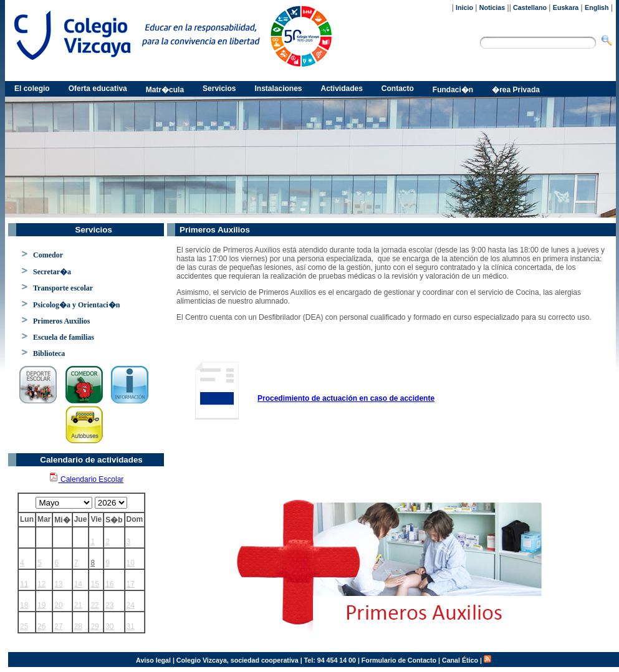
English (597, 7)
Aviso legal (153, 660)
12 (41, 584)
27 (58, 626)
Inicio (464, 7)
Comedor (48, 255)
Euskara (566, 7)
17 (131, 584)
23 (109, 605)
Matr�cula (165, 90)
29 (94, 626)
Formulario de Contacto (399, 660)
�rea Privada (516, 90)
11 (24, 584)
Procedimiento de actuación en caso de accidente (346, 398)
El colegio (32, 89)
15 (94, 584)
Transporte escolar (63, 288)
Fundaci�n (453, 90)
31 (131, 626)
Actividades (342, 89)
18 (24, 605)
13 (58, 584)
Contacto (398, 89)
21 (78, 605)
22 (94, 605)
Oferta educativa (98, 89)
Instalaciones (278, 89)
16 (109, 584)
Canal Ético (460, 660)
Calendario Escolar (86, 479)
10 (131, 563)
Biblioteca (49, 353)
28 (78, 626)
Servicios (219, 89)
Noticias (492, 7)
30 (109, 626)
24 (131, 605)
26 (41, 626)
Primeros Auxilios (61, 321)
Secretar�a (52, 272)
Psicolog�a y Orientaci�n (76, 305)
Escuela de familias (64, 337)
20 (58, 605)
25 (24, 626)
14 (78, 584)
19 (41, 605)
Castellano (530, 7)
